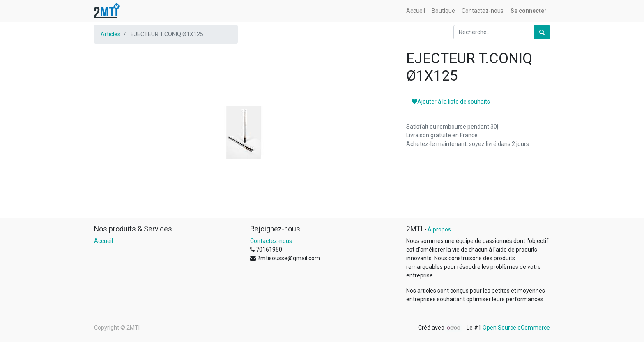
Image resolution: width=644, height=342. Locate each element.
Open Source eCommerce (516, 328)
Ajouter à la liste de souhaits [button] (451, 102)
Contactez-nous (271, 241)
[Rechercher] (542, 32)
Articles (110, 34)
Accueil (103, 241)
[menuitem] (416, 11)
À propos (439, 229)
